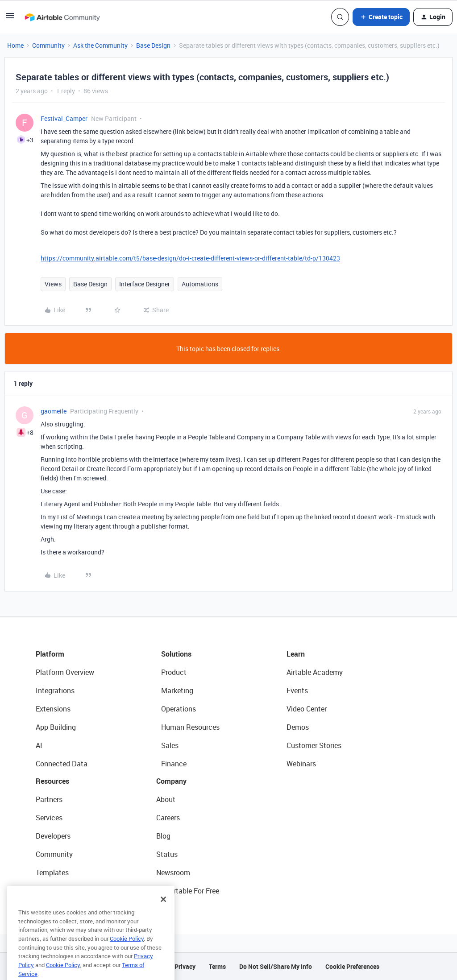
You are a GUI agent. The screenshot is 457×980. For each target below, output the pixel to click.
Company (171, 781)
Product (174, 672)
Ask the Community (100, 45)
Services (49, 818)
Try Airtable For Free (188, 891)
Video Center (307, 709)
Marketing (177, 691)
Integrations (55, 691)
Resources (52, 781)
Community (48, 45)
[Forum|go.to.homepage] (62, 17)
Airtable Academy (315, 672)
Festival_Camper (64, 118)
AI (39, 745)
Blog (163, 836)
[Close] (163, 911)
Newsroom (173, 872)
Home (15, 45)
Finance (174, 764)
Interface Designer (145, 284)
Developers (53, 836)
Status (167, 854)
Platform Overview (65, 672)
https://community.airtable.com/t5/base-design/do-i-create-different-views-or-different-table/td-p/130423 (190, 258)
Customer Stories (314, 745)
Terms (217, 966)
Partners (49, 799)
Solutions (176, 654)
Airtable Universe (62, 891)
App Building (56, 727)
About (166, 799)
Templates (52, 872)
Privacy (185, 966)
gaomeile (54, 411)
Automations (200, 284)
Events (297, 691)
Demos (298, 727)
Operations (179, 709)
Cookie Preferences (352, 966)
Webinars (301, 764)
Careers (168, 818)
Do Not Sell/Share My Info (276, 966)
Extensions (53, 709)
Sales (170, 745)
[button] (10, 19)
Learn (296, 654)
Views (53, 284)
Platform (50, 654)
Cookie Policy (127, 951)
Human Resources (190, 727)
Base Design (153, 45)
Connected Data (62, 764)
